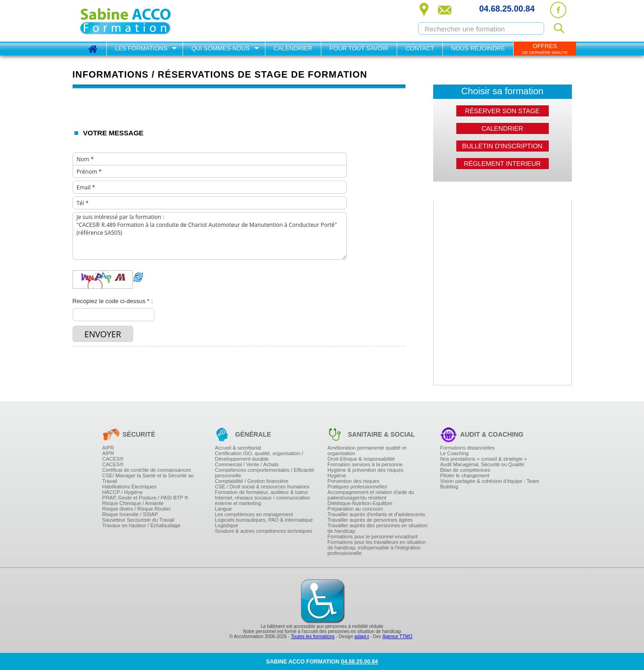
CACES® (113, 459)
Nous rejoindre (478, 48)
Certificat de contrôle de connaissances (147, 470)
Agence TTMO (397, 636)
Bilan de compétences (465, 470)
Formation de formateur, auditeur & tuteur (262, 492)
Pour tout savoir (359, 48)
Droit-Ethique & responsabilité (361, 459)
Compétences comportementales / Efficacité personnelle (265, 473)
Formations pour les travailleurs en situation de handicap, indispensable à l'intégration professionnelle (377, 548)
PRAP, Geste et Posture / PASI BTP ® (145, 498)
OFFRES (545, 49)
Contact (420, 48)
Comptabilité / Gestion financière (252, 481)
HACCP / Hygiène (123, 492)
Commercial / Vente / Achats (247, 464)
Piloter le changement (465, 475)
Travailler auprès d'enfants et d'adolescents (376, 514)
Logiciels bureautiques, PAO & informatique (264, 520)
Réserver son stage (502, 111)
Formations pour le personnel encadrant (372, 536)
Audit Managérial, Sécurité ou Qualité (482, 464)
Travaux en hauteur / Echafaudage (141, 525)
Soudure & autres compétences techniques (264, 531)
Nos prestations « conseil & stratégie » (484, 459)
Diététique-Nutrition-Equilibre (360, 503)
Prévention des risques (353, 481)
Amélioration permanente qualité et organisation (367, 451)
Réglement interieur (502, 164)
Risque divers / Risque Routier (137, 509)
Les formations (141, 48)
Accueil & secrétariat (238, 448)
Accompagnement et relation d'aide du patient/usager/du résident (371, 495)
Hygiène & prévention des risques (365, 470)
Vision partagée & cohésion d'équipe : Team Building (490, 484)
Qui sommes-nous (221, 48)
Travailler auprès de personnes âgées (370, 520)
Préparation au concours (355, 509)
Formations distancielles (467, 448)
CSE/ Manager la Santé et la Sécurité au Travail (148, 478)
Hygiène (337, 475)
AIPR (108, 448)
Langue (224, 509)
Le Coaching (454, 453)
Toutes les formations (313, 636)
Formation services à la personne (365, 464)
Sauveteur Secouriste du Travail (138, 520)
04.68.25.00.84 (507, 9)
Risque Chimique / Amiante (133, 503)
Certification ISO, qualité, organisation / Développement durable (259, 456)
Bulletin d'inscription (503, 146)
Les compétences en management (254, 514)
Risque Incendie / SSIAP (130, 514)
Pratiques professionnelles (357, 487)
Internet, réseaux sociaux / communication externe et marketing (263, 500)
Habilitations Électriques (129, 487)
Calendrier (293, 48)
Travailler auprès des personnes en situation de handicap (377, 528)
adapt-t (362, 636)
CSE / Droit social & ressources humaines (262, 487)
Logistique (227, 525)
